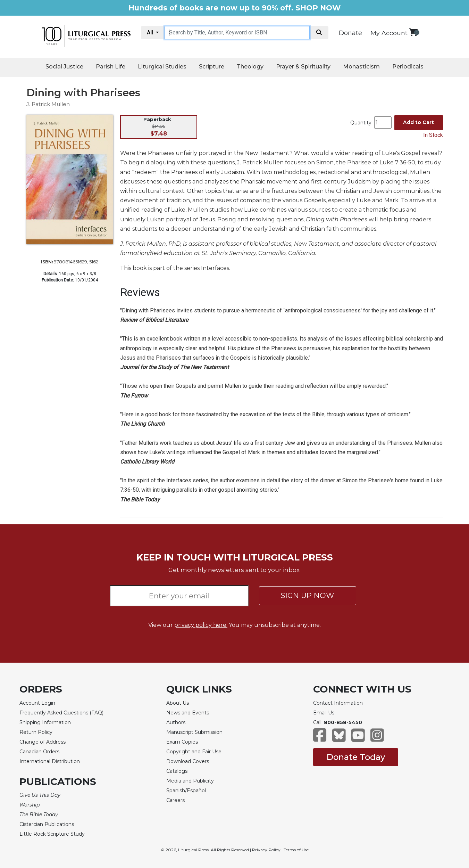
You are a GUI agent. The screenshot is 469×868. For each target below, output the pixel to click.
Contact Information (338, 703)
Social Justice (64, 67)
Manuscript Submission (194, 732)
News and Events (188, 713)
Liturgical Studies (162, 67)
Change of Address (43, 742)
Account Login (37, 703)
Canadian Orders (39, 752)
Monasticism (361, 67)
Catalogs (177, 771)
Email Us (324, 713)
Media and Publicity (190, 781)
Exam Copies (182, 742)
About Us (178, 703)
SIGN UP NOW (307, 595)
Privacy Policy (266, 850)
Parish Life (111, 67)
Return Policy (36, 732)
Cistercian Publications (47, 824)
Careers (175, 800)
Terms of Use (296, 850)
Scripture (212, 67)
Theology (250, 67)
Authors (176, 722)
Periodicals (408, 67)
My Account (389, 33)
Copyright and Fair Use (194, 752)
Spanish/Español (186, 791)
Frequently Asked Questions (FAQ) (61, 713)
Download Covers (188, 761)
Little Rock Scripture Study (52, 834)
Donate (350, 33)
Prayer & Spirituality (303, 67)
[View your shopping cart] (413, 32)
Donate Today (356, 757)
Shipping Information (45, 722)
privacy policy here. (201, 625)
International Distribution (50, 761)
